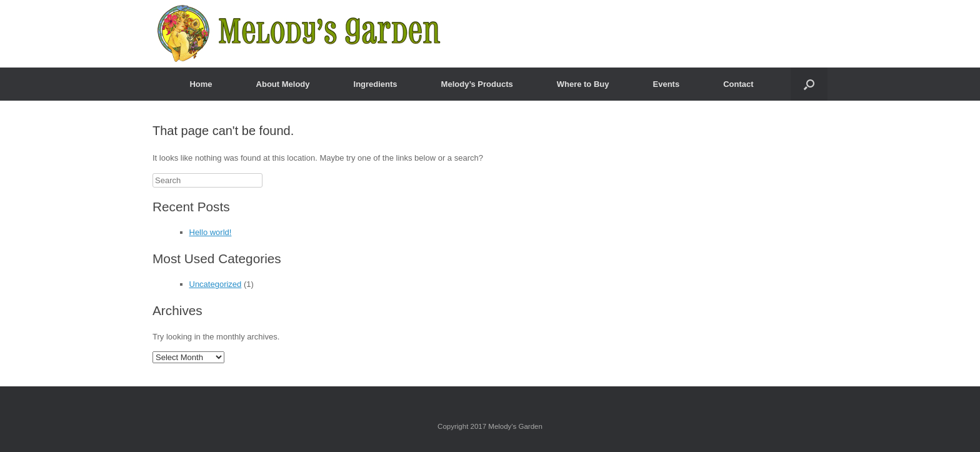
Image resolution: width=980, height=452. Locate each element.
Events (667, 84)
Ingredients (376, 84)
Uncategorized (216, 284)
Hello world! (211, 232)
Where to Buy (583, 84)
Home (201, 84)
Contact (738, 84)
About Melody (283, 84)
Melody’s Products (477, 84)
